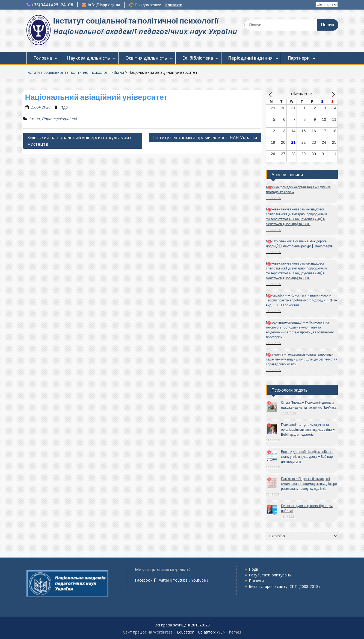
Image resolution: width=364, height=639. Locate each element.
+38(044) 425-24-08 (52, 5)
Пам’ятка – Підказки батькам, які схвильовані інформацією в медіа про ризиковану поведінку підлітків (309, 484)
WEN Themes (229, 632)
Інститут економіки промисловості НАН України (205, 137)
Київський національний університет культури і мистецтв (79, 141)
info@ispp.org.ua (104, 5)
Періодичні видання (250, 58)
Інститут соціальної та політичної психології (136, 21)
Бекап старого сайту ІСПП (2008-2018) (284, 586)
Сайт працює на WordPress (148, 632)
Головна (43, 58)
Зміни (119, 72)
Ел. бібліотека (198, 58)
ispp (64, 107)
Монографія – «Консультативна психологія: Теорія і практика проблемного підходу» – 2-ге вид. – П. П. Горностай (301, 300)
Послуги (256, 581)
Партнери (299, 58)
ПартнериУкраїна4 (60, 119)
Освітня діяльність (146, 58)
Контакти (174, 5)
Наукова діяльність (89, 58)
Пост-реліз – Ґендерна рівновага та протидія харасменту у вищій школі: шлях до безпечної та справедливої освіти (302, 359)
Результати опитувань (270, 575)
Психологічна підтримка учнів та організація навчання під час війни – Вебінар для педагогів (308, 430)
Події (253, 569)
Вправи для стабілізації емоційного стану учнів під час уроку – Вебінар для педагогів (307, 457)
